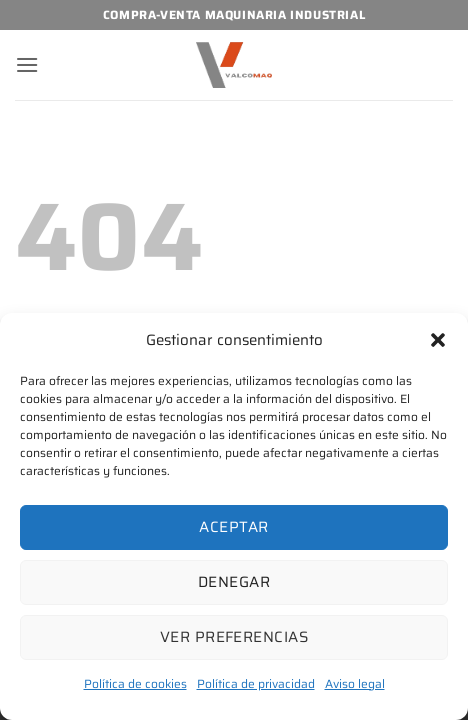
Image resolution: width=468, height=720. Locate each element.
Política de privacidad (256, 683)
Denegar (234, 582)
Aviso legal (355, 683)
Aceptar (233, 527)
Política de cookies (135, 683)
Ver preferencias (234, 637)
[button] (438, 340)
